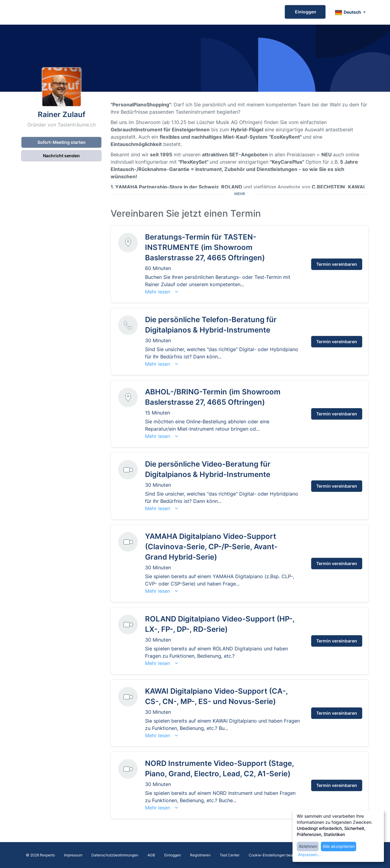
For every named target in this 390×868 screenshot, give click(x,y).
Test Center (230, 855)
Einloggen (305, 12)
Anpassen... (310, 854)
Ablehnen (308, 846)
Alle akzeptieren (339, 846)
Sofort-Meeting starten (62, 142)
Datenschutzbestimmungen (115, 855)
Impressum (73, 855)
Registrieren (200, 855)
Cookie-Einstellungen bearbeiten (277, 855)
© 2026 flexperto (40, 855)
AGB (151, 855)
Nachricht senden (61, 156)
